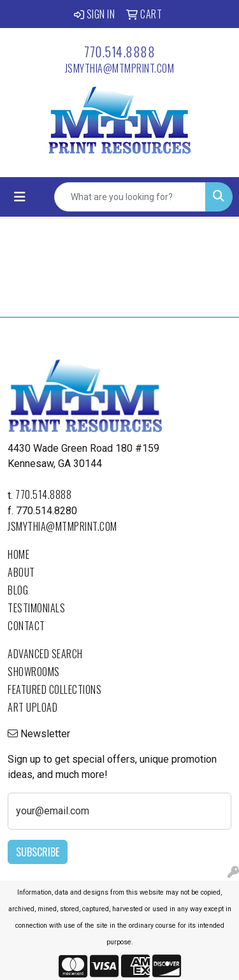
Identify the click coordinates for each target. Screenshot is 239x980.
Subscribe (38, 852)
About (21, 572)
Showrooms (34, 672)
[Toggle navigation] (20, 197)
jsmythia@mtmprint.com (120, 68)
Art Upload (33, 707)
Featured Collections (54, 689)
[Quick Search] (130, 197)
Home (18, 554)
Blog (18, 590)
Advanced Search (45, 654)
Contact (26, 626)
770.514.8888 (119, 52)
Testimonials (36, 608)
